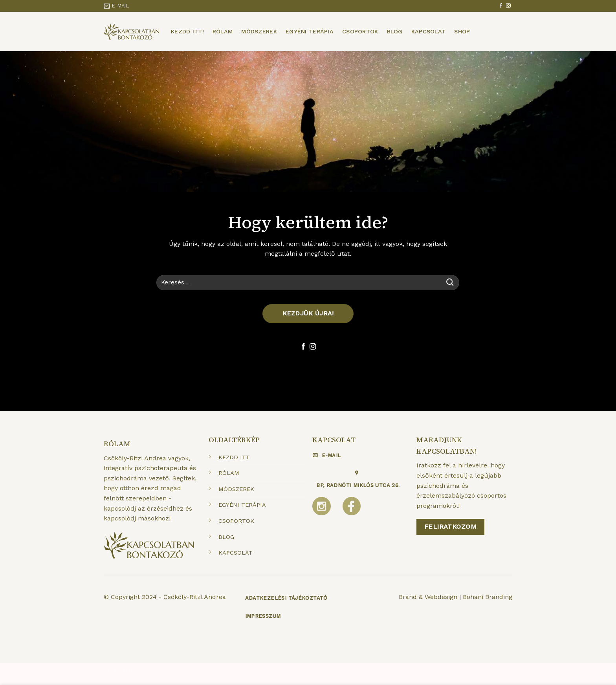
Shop (462, 31)
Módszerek (259, 31)
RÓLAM (229, 473)
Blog (395, 31)
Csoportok (360, 31)
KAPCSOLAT (236, 553)
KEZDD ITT (234, 457)
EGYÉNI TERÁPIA (242, 505)
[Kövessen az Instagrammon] (508, 6)
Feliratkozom (451, 527)
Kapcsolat (429, 31)
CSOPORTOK (236, 521)
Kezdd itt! (187, 31)
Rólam (223, 31)
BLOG (226, 537)
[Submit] (450, 283)
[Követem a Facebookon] (501, 6)
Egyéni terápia (310, 31)
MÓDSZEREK (236, 489)
